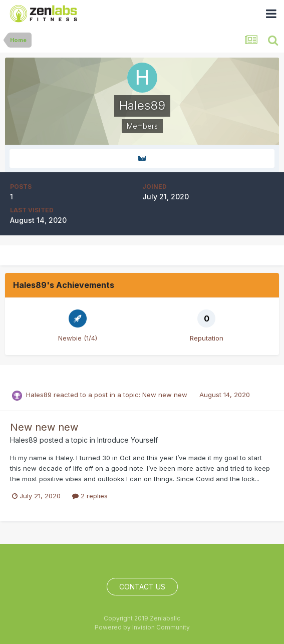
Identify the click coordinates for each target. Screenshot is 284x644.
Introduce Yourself (127, 440)
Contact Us (142, 587)
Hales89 (39, 395)
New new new (166, 395)
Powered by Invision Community (142, 627)
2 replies (90, 496)
